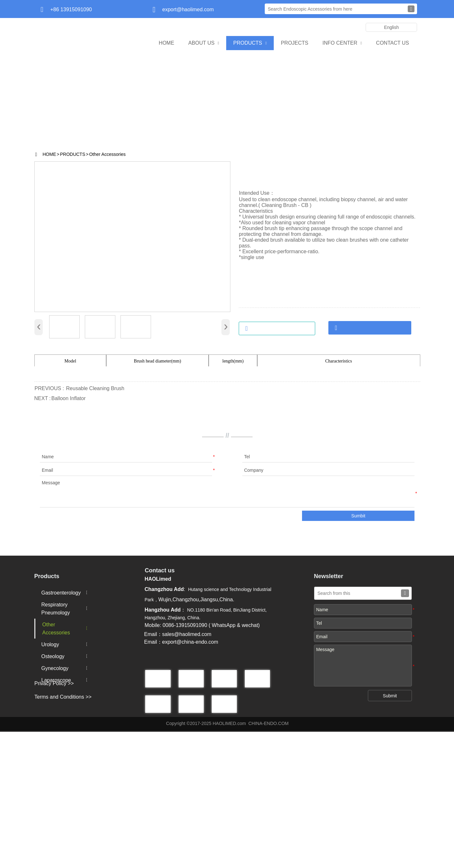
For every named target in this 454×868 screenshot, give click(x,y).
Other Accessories (107, 154)
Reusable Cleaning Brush (95, 525)
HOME (49, 154)
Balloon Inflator (69, 535)
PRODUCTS (73, 154)
